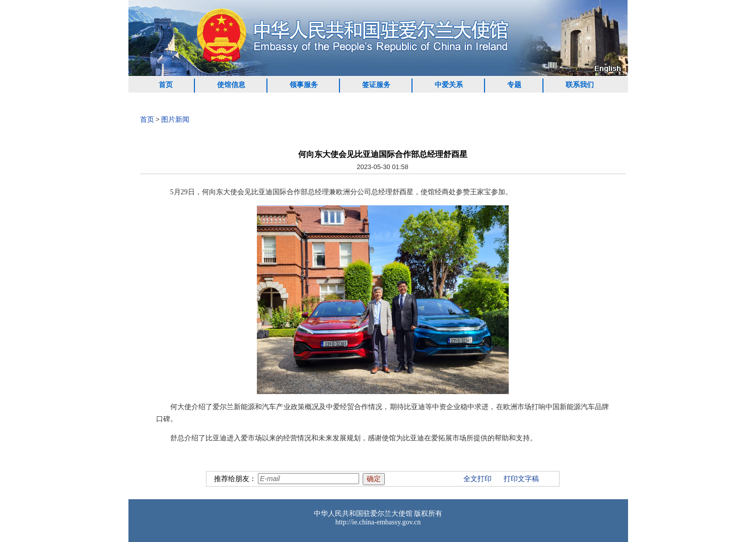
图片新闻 (175, 120)
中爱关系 (449, 85)
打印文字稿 (521, 479)
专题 (514, 85)
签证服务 (376, 85)
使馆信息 (231, 85)
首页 (166, 85)
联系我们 (580, 85)
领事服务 (304, 85)
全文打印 (477, 479)
